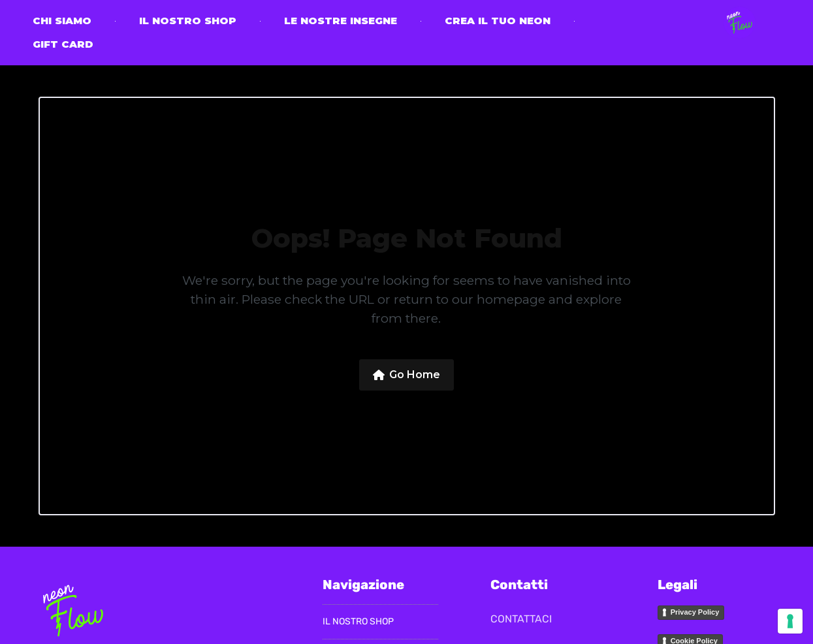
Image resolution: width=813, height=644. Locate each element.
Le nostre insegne (341, 21)
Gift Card (63, 44)
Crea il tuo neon (498, 21)
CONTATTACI (521, 619)
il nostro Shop (188, 21)
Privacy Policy (695, 612)
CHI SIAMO (62, 21)
